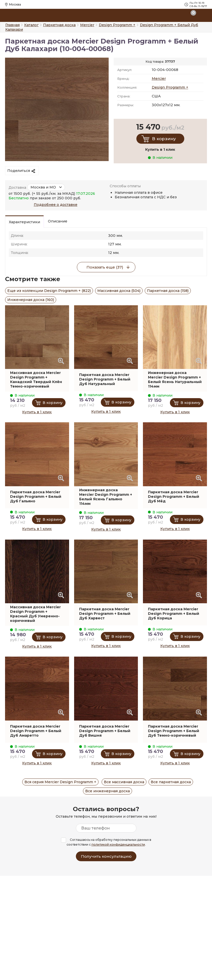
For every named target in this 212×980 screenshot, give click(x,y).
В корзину (164, 139)
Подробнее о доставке (56, 205)
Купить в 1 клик (37, 412)
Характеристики (24, 222)
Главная (12, 25)
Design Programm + (170, 87)
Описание (58, 221)
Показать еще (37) (105, 267)
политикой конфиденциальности (118, 844)
